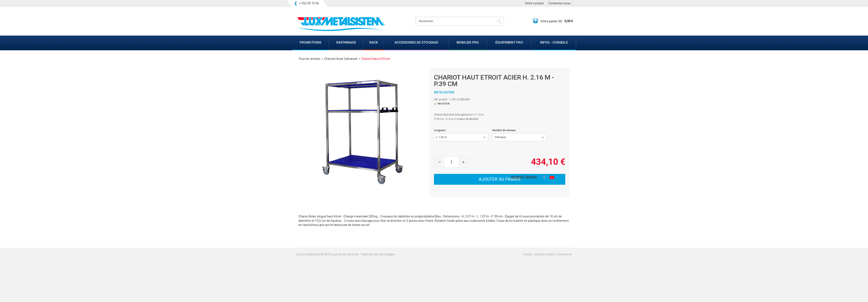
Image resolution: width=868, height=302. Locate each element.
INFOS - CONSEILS (554, 42)
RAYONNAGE (346, 42)
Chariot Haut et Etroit (376, 59)
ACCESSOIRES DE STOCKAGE (416, 42)
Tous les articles (309, 59)
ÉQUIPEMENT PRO (509, 42)
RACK (374, 42)
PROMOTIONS (310, 42)
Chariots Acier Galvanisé (341, 59)
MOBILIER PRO (468, 42)
